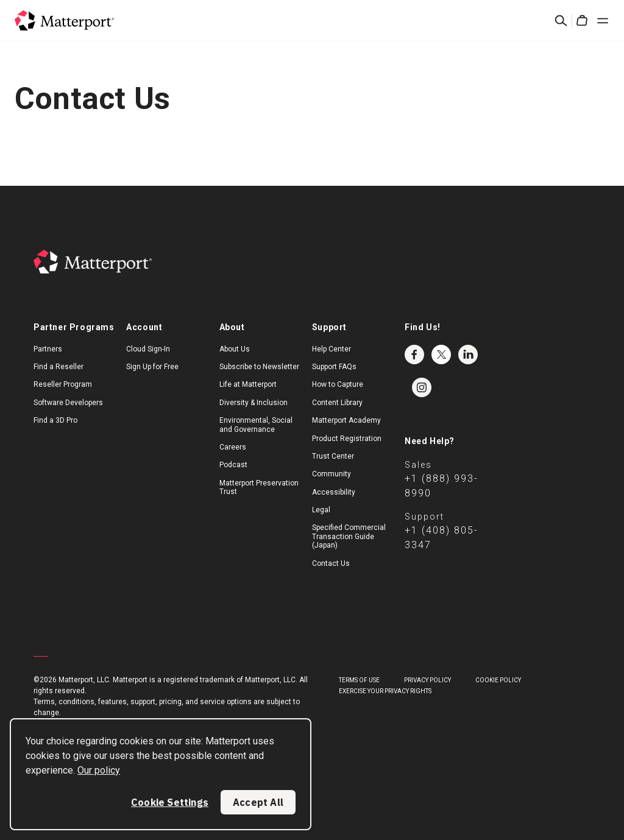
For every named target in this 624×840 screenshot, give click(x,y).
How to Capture (338, 384)
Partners (48, 349)
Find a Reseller (58, 367)
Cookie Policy (498, 680)
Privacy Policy (427, 680)
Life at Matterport (248, 384)
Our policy (99, 770)
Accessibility (334, 492)
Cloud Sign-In (148, 349)
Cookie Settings (170, 802)
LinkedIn (468, 355)
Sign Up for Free (152, 367)
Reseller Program (63, 384)
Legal (321, 510)
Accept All (258, 802)
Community (331, 474)
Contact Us (331, 563)
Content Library (337, 403)
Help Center (331, 349)
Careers (233, 447)
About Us (235, 349)
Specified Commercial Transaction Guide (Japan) (349, 536)
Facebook (414, 355)
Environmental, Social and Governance (256, 425)
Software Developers (68, 403)
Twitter (441, 355)
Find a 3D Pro (55, 420)
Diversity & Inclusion (253, 403)
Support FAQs (334, 367)
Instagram (422, 387)
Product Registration (347, 439)
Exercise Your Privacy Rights (385, 691)
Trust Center (333, 456)
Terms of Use (359, 680)
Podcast (233, 465)
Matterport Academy (346, 420)
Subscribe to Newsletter (259, 367)
